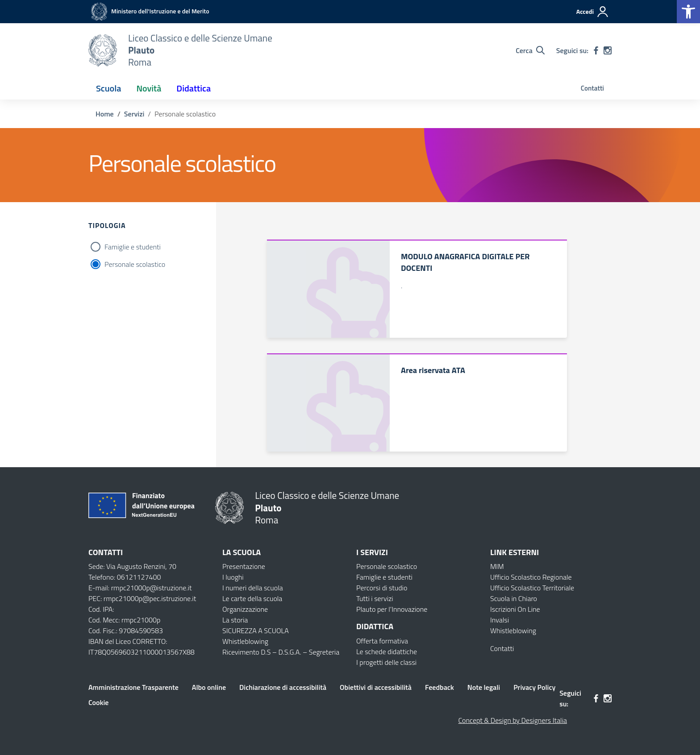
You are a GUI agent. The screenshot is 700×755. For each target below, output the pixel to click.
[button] (688, 12)
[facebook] (596, 50)
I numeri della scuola (253, 588)
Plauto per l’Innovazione (392, 609)
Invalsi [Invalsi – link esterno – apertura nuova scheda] (500, 620)
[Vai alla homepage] (103, 50)
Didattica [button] (194, 88)
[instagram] (608, 50)
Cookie (99, 702)
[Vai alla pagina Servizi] (134, 114)
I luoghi (233, 577)
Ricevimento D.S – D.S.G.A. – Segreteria (281, 652)
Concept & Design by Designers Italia (513, 720)
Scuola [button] (108, 88)
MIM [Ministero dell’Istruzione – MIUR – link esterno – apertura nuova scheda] (497, 566)
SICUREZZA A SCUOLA (256, 631)
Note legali (484, 687)
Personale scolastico (135, 264)
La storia (235, 620)
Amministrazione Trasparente (133, 687)
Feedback (440, 687)
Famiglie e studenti (133, 247)
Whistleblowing (245, 641)
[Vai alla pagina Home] (105, 114)
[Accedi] (593, 12)
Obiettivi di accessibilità (376, 687)
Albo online (209, 687)
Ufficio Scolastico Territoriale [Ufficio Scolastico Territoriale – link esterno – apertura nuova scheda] (532, 588)
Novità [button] (149, 88)
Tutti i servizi (375, 598)
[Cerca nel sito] (530, 50)
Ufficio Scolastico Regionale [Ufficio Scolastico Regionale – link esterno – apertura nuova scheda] (531, 577)
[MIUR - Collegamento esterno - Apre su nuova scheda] (149, 11)
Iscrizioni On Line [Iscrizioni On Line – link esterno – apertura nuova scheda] (515, 609)
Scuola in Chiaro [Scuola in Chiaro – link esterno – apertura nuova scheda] (514, 598)
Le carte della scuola (252, 598)
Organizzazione (245, 609)
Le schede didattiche (387, 651)
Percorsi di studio (382, 588)
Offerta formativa (382, 641)
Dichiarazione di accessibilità (283, 687)
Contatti (592, 88)
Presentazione (244, 566)
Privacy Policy (534, 687)
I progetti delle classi (386, 662)
